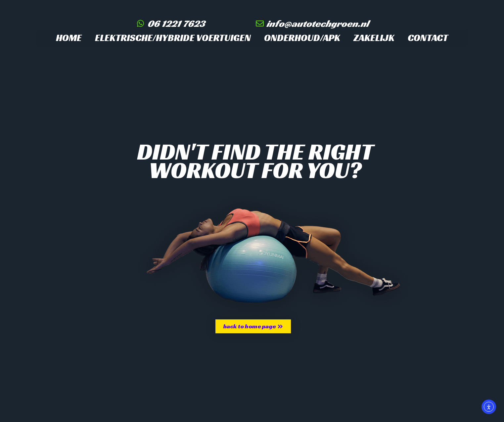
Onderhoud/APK (302, 38)
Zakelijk (374, 38)
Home (69, 38)
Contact (428, 38)
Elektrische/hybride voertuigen (173, 38)
